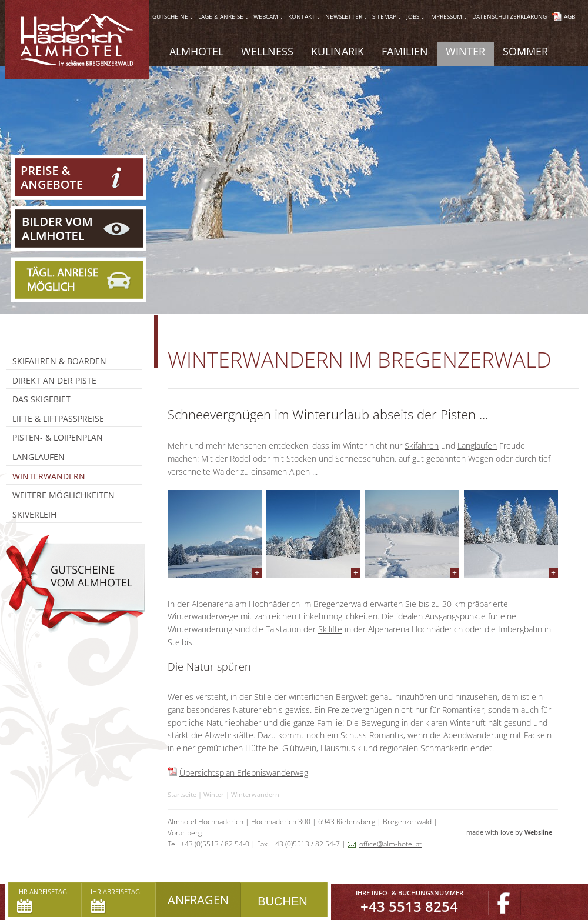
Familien (405, 51)
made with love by (512, 832)
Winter (214, 794)
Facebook (505, 903)
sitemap (384, 16)
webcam (266, 16)
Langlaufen (477, 446)
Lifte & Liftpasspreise (58, 419)
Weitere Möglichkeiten (64, 495)
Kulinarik (338, 51)
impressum (446, 16)
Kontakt (302, 16)
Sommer (525, 51)
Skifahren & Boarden (59, 361)
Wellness (267, 51)
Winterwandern (255, 794)
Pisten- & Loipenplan (58, 437)
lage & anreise (221, 16)
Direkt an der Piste (54, 380)
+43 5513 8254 (409, 906)
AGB (569, 16)
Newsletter (344, 16)
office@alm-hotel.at (390, 844)
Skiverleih (34, 514)
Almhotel (196, 51)
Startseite (182, 794)
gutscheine (170, 16)
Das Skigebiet (41, 399)
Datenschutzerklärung (510, 16)
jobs (413, 16)
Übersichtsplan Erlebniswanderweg (244, 773)
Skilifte (330, 629)
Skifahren (422, 446)
